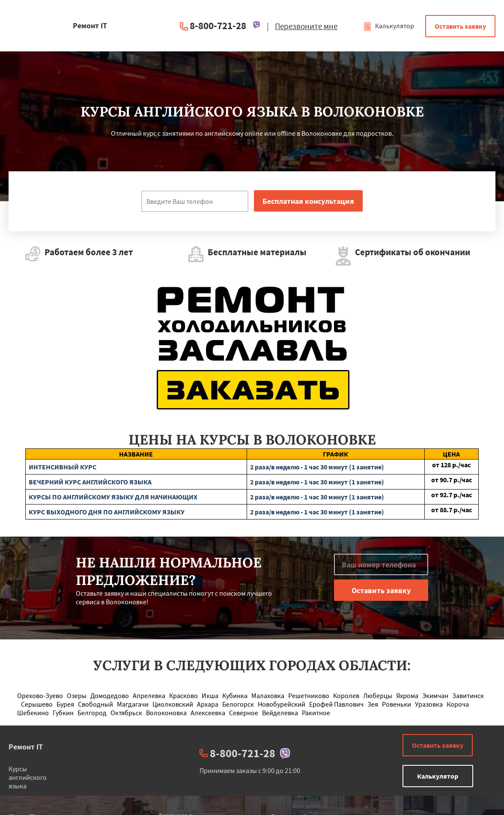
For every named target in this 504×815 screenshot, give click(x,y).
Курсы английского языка (28, 777)
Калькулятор (389, 26)
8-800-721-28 (218, 25)
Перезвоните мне (306, 26)
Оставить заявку (460, 26)
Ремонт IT (26, 747)
